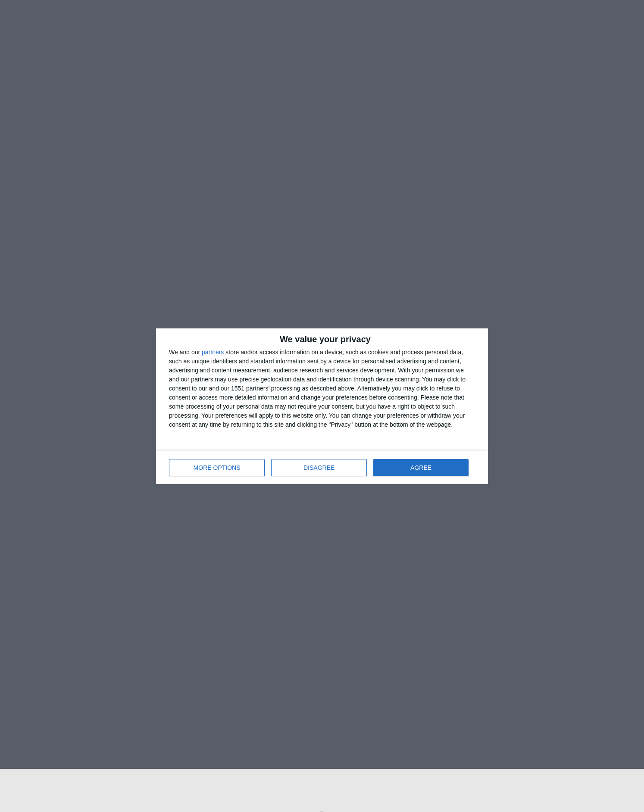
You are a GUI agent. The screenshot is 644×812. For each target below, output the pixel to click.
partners (213, 352)
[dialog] (322, 406)
